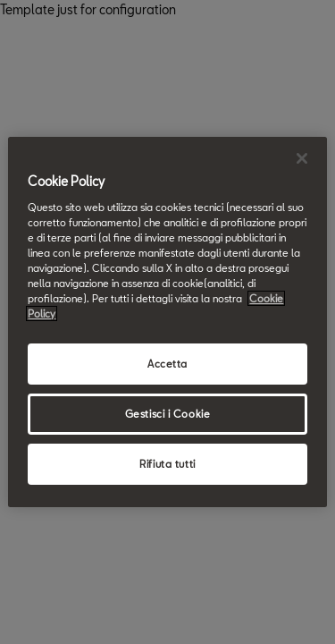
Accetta (167, 364)
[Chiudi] (302, 158)
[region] (167, 322)
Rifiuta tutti (167, 464)
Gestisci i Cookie (168, 414)
